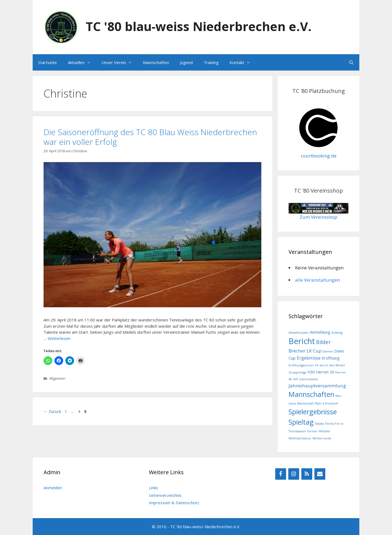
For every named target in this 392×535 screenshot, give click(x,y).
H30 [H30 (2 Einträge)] (311, 372)
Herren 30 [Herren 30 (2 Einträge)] (325, 372)
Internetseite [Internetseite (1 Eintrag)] (309, 379)
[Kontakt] (320, 474)
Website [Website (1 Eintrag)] (324, 431)
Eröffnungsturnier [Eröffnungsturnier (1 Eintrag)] (301, 365)
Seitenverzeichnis (165, 495)
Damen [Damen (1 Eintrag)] (328, 351)
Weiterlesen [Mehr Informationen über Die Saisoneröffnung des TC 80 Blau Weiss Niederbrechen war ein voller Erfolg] (59, 338)
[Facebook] (281, 474)
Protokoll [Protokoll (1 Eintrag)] (332, 403)
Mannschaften (156, 62)
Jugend (186, 62)
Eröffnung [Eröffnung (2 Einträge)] (331, 358)
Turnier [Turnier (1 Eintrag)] (312, 431)
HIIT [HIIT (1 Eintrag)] (295, 379)
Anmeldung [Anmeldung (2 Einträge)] (320, 332)
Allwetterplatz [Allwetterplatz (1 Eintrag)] (299, 333)
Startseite (48, 62)
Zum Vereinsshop (318, 217)
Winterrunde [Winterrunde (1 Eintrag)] (322, 438)
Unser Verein (120, 62)
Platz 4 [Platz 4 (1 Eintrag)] (319, 403)
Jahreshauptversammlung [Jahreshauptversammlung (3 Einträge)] (317, 386)
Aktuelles (82, 62)
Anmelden (53, 488)
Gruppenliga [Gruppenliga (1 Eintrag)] (297, 372)
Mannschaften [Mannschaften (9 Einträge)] (311, 394)
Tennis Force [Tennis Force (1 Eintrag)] (334, 424)
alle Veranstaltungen (317, 280)
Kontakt (243, 62)
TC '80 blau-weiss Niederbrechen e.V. (199, 26)
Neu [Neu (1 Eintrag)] (338, 396)
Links (154, 488)
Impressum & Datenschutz (174, 503)
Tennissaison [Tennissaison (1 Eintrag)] (297, 431)
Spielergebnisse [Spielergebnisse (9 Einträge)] (313, 412)
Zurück (52, 411)
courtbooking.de (319, 156)
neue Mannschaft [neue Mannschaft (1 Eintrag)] (301, 403)
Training (211, 62)
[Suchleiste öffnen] (351, 62)
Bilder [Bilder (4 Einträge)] (323, 342)
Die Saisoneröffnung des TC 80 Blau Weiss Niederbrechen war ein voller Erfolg (150, 137)
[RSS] (307, 474)
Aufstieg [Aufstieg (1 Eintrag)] (337, 333)
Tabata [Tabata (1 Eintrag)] (319, 424)
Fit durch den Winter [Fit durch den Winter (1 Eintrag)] (330, 365)
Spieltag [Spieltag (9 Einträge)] (301, 422)
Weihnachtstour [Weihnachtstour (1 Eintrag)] (300, 438)
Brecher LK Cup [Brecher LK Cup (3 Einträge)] (305, 351)
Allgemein (57, 378)
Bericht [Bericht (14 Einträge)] (302, 341)
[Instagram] (294, 474)
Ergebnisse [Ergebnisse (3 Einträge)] (309, 358)
